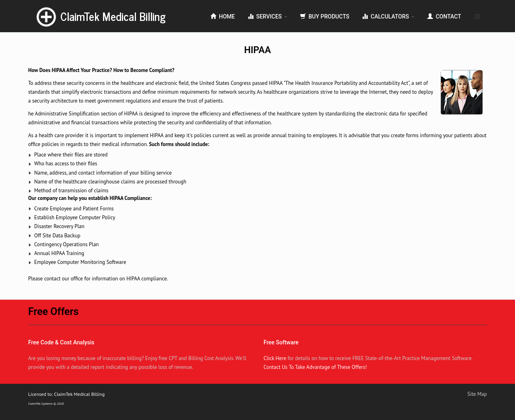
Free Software (281, 342)
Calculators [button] (388, 16)
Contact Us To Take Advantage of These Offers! (315, 367)
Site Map (477, 394)
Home (223, 16)
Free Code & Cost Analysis (61, 342)
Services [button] (268, 16)
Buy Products (325, 16)
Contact (444, 16)
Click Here (275, 358)
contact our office (64, 279)
